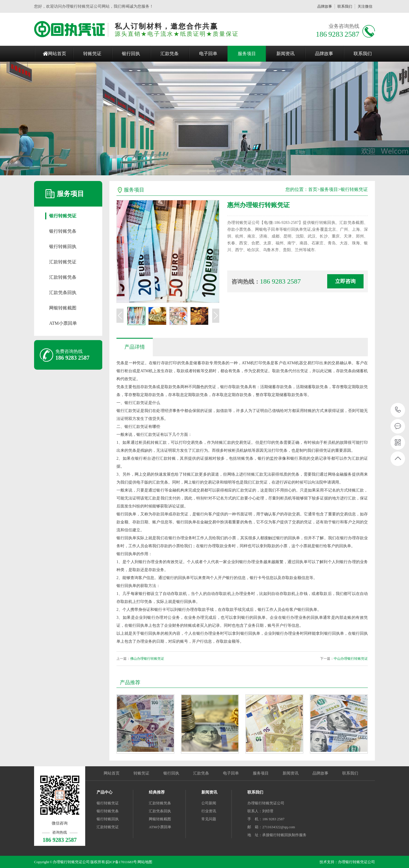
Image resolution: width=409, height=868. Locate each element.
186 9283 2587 (398, 410)
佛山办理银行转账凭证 (147, 659)
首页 (313, 189)
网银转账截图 (63, 308)
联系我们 (345, 6)
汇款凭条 (170, 54)
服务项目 (247, 54)
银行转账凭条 (63, 231)
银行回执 (131, 54)
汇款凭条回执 (63, 293)
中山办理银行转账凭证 (351, 659)
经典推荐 (157, 792)
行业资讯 (209, 811)
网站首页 (57, 54)
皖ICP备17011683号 (121, 862)
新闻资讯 (285, 54)
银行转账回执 (63, 246)
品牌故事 (325, 6)
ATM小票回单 (63, 323)
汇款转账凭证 (63, 262)
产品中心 (105, 792)
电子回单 (208, 54)
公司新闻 (209, 803)
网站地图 (145, 862)
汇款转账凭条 (63, 277)
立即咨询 (345, 281)
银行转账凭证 (63, 216)
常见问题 (209, 819)
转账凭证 (92, 54)
